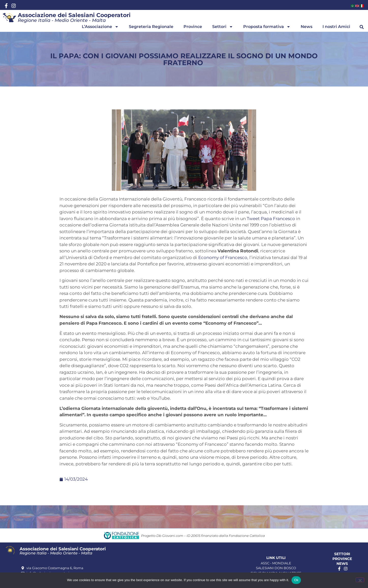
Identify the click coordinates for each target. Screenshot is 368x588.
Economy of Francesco (223, 257)
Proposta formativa (267, 27)
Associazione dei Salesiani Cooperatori (74, 15)
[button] (362, 27)
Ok (296, 580)
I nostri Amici (336, 27)
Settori (223, 27)
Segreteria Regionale (151, 27)
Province (193, 27)
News (306, 27)
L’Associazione (100, 27)
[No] (360, 580)
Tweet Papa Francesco (271, 219)
